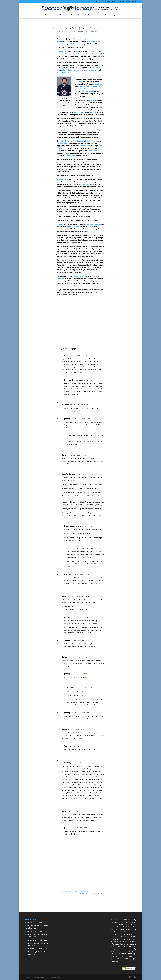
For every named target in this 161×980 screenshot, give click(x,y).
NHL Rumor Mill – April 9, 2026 (37, 940)
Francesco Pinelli (84, 86)
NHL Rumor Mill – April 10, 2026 (37, 931)
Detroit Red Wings (63, 72)
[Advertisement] (119, 62)
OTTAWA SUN (61, 179)
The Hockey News (91, 15)
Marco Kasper (79, 112)
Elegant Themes (40, 977)
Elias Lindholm (70, 156)
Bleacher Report (77, 15)
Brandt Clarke (99, 84)
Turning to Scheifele (64, 130)
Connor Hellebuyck (81, 39)
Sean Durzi (79, 82)
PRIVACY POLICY (131, 2)
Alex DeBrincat (92, 41)
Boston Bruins (65, 141)
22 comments (92, 32)
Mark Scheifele (97, 54)
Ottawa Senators (78, 70)
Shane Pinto (94, 100)
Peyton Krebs (95, 86)
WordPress (59, 977)
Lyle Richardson (64, 32)
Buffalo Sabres (66, 70)
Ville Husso (93, 112)
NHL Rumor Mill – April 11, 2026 (37, 923)
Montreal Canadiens (94, 224)
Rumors (108, 2)
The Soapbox (121, 2)
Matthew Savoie (87, 91)
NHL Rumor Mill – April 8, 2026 (37, 949)
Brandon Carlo (85, 146)
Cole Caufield (74, 44)
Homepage (112, 15)
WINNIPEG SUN (62, 51)
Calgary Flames (62, 143)
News (113, 2)
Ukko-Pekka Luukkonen (88, 89)
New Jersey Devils (91, 70)
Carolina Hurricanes (77, 141)
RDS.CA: (59, 224)
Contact (103, 15)
